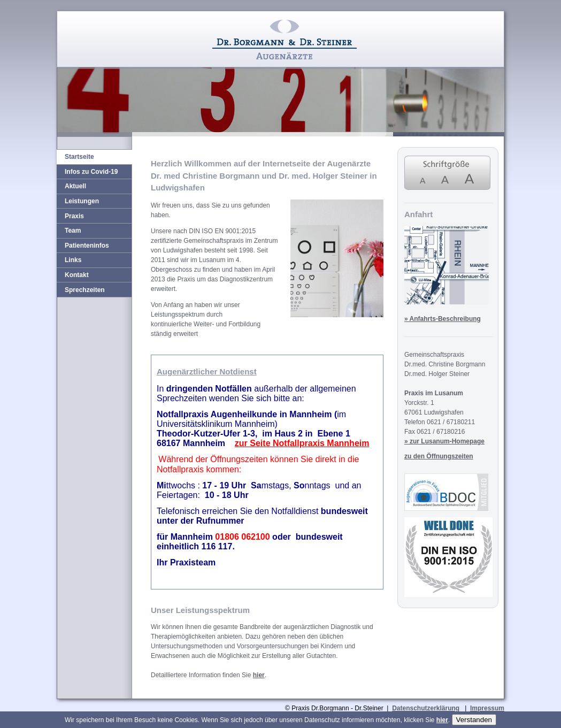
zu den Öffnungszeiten (439, 456)
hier (259, 675)
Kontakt (77, 275)
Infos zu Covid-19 (91, 172)
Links (73, 260)
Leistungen (82, 201)
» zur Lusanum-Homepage (444, 441)
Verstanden (474, 720)
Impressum (487, 708)
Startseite (79, 157)
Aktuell (75, 186)
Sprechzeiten (85, 290)
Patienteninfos (87, 246)
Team (73, 231)
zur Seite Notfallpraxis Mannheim (302, 443)
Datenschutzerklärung (426, 708)
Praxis (74, 216)
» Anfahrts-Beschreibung (443, 319)
